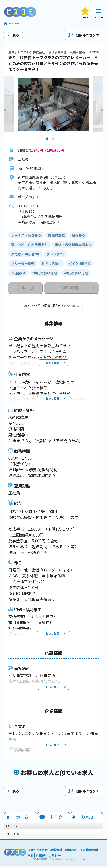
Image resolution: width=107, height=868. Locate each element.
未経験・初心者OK (25, 256)
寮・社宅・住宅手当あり (30, 247)
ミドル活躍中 (52, 266)
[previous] (5, 112)
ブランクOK (56, 256)
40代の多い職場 (76, 275)
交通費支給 (57, 237)
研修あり (79, 237)
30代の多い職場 (45, 275)
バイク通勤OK (79, 266)
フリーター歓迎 (23, 266)
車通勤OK (19, 275)
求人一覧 (16, 25)
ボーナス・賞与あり (26, 237)
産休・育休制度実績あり (73, 247)
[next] (102, 112)
